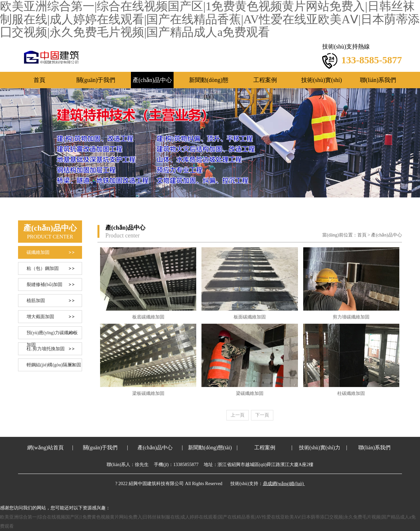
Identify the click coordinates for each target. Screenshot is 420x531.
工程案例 (265, 80)
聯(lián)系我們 (378, 80)
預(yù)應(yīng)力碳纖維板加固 (52, 335)
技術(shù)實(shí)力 (322, 82)
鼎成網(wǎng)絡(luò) (283, 484)
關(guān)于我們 (96, 80)
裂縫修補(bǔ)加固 (44, 285)
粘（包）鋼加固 (43, 268)
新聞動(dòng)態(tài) (209, 82)
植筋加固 (36, 301)
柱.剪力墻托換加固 (46, 349)
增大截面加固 (40, 317)
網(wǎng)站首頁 (45, 448)
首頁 (39, 80)
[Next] (262, 415)
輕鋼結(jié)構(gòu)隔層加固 (54, 365)
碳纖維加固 (38, 252)
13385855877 (186, 465)
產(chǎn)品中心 (152, 80)
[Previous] (238, 415)
